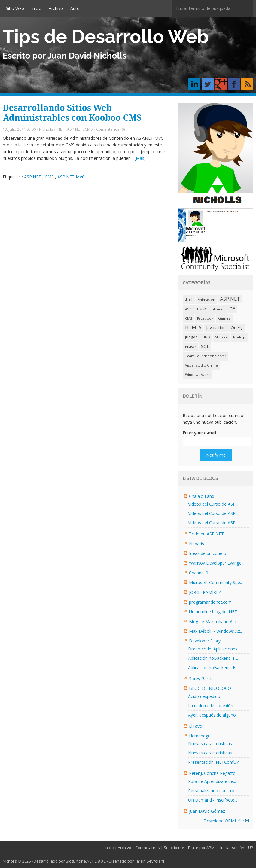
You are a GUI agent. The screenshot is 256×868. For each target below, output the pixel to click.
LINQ (206, 337)
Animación (206, 299)
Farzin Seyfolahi (149, 861)
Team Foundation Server (206, 356)
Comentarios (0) (110, 129)
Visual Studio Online (201, 365)
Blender (218, 309)
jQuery (236, 328)
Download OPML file (226, 821)
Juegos (191, 337)
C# (232, 309)
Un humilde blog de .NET (213, 612)
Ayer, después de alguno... (213, 715)
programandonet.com (210, 602)
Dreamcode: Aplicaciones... (214, 649)
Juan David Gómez (207, 811)
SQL (205, 346)
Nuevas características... (211, 743)
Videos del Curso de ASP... (213, 504)
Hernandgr (199, 736)
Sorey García (201, 679)
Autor (76, 8)
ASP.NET (75, 129)
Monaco (222, 337)
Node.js (239, 337)
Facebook (205, 318)
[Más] (140, 158)
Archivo (56, 8)
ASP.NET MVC (71, 177)
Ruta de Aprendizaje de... (212, 781)
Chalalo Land (202, 496)
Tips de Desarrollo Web (106, 36)
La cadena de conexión (211, 706)
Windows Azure (198, 375)
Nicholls (46, 129)
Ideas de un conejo (208, 553)
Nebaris (197, 544)
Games (224, 318)
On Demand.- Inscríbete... (213, 800)
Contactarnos (148, 848)
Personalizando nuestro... (213, 791)
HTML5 (193, 328)
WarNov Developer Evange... (217, 563)
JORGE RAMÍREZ (205, 592)
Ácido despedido (204, 696)
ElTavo (196, 726)
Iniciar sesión (232, 848)
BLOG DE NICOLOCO (210, 688)
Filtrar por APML (202, 848)
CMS (89, 129)
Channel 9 (199, 573)
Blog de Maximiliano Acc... (214, 621)
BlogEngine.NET (80, 861)
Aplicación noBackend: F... (213, 658)
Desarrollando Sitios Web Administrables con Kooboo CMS (72, 113)
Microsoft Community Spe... (216, 582)
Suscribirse (174, 848)
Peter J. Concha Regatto (212, 773)
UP (251, 848)
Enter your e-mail (199, 433)
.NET (60, 129)
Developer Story (205, 641)
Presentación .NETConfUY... (215, 762)
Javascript (215, 328)
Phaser (191, 347)
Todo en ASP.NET (206, 534)
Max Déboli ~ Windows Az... (216, 631)
